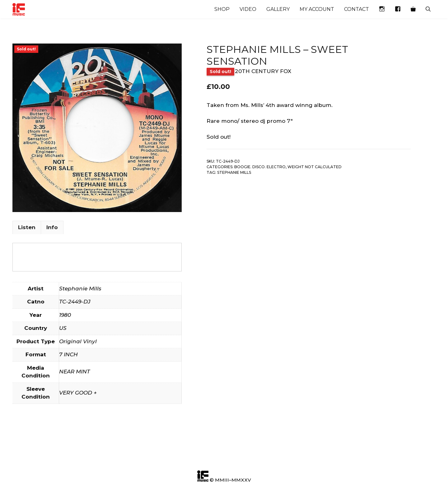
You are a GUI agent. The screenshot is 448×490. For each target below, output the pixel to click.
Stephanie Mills (234, 172)
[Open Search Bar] (428, 9)
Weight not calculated (315, 167)
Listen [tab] (27, 227)
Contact (357, 9)
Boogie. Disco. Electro (260, 167)
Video (248, 9)
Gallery (278, 9)
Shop (222, 9)
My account (317, 9)
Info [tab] (52, 227)
